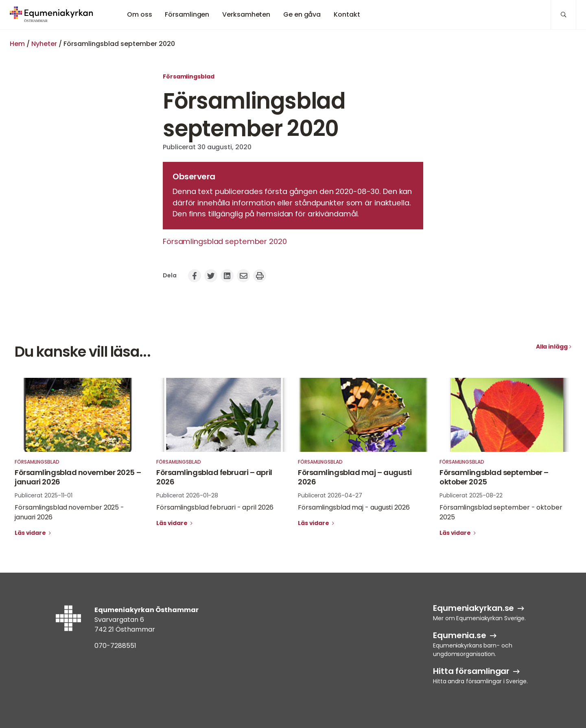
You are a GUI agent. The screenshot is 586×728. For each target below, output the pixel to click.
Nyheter (44, 44)
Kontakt (347, 14)
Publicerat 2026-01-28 (187, 495)
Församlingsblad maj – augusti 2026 (355, 477)
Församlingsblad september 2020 (225, 241)
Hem (17, 44)
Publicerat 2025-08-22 (471, 495)
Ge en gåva (302, 14)
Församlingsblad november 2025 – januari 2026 (78, 477)
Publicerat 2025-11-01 (44, 495)
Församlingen (187, 14)
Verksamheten (246, 14)
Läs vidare (31, 533)
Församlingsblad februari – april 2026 (214, 477)
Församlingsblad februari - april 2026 (215, 507)
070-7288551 (115, 646)
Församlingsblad (189, 76)
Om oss (139, 14)
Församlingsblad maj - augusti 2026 (354, 507)
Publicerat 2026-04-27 (330, 495)
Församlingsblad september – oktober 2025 (494, 477)
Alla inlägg (552, 347)
